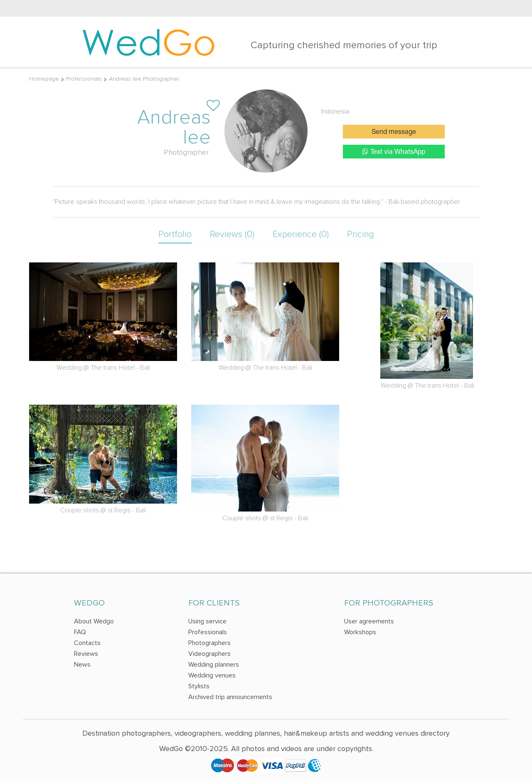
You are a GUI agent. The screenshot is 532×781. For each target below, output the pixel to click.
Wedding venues (212, 675)
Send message (394, 132)
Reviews (86, 654)
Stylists (199, 686)
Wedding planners (214, 665)
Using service (207, 621)
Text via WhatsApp (394, 152)
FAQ (80, 632)
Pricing (361, 234)
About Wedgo (94, 621)
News (82, 665)
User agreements (369, 621)
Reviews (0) (232, 234)
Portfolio (175, 234)
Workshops (360, 632)
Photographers (209, 643)
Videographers (209, 654)
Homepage (44, 79)
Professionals (84, 79)
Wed (149, 42)
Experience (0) (301, 234)
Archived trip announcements (230, 697)
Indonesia (335, 111)
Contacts (87, 643)
